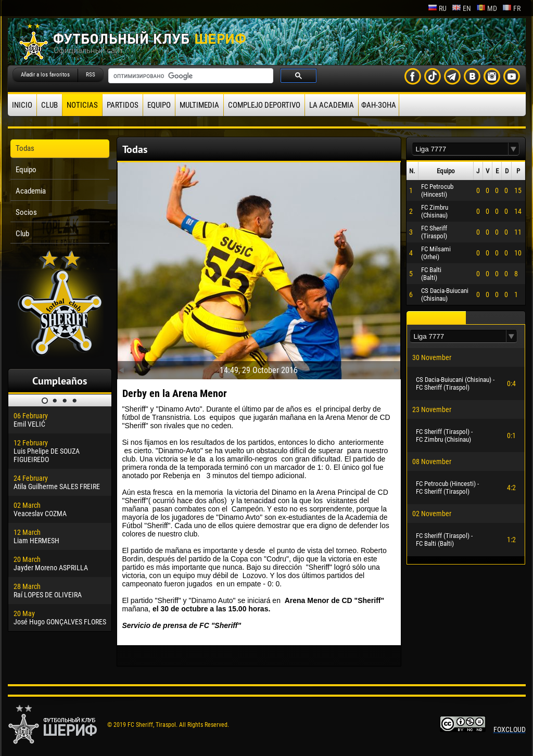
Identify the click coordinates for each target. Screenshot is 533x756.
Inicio (22, 105)
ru (437, 8)
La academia (332, 105)
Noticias (82, 105)
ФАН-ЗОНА (379, 105)
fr (511, 8)
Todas (25, 148)
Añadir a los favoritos (45, 75)
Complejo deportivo (264, 105)
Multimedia (199, 105)
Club (49, 105)
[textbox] (460, 149)
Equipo (159, 105)
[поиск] (190, 76)
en (461, 8)
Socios (26, 212)
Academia (31, 191)
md (487, 8)
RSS (91, 75)
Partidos (123, 105)
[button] (514, 149)
